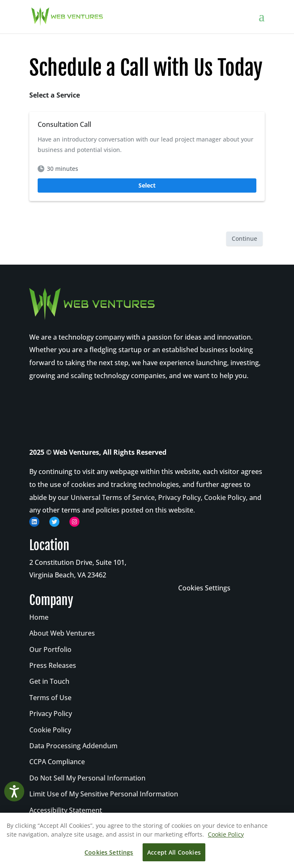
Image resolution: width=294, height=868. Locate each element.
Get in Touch (49, 681)
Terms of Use (50, 698)
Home (39, 617)
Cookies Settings (204, 588)
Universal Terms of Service (113, 497)
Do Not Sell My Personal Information (87, 778)
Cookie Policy (225, 497)
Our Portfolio (50, 649)
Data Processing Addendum (73, 746)
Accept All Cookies (174, 852)
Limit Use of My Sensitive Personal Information (104, 794)
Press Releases (53, 665)
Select (147, 185)
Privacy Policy (179, 497)
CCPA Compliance (57, 762)
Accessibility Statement (66, 810)
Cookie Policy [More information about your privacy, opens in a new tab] (226, 834)
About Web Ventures (62, 633)
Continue (244, 238)
